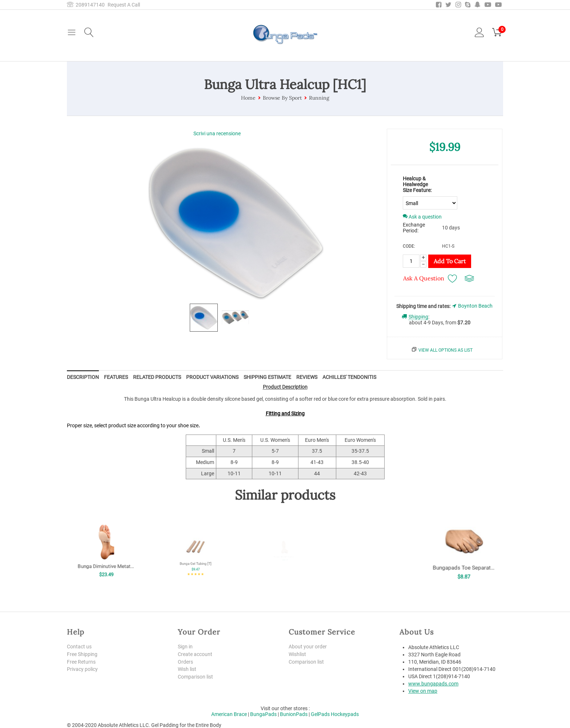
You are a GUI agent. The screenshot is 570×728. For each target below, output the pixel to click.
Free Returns (81, 662)
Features (116, 377)
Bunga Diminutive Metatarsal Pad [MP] (106, 557)
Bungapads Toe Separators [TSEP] (464, 559)
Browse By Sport (282, 98)
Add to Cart (450, 261)
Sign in (185, 647)
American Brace (229, 714)
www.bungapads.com (433, 684)
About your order (308, 647)
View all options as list (445, 350)
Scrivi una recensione (217, 133)
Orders (185, 662)
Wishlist (297, 654)
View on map (423, 691)
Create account (195, 654)
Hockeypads (345, 714)
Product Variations (212, 377)
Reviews (307, 377)
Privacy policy (82, 669)
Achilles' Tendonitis (349, 377)
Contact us (79, 647)
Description (83, 377)
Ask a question (422, 217)
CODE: (409, 246)
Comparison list (195, 677)
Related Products (157, 377)
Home (248, 98)
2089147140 (86, 5)
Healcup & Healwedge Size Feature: (417, 184)
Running (319, 98)
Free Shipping (82, 654)
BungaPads (263, 714)
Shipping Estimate (267, 377)
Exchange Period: (414, 228)
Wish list (187, 669)
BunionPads (294, 714)
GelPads (320, 714)
